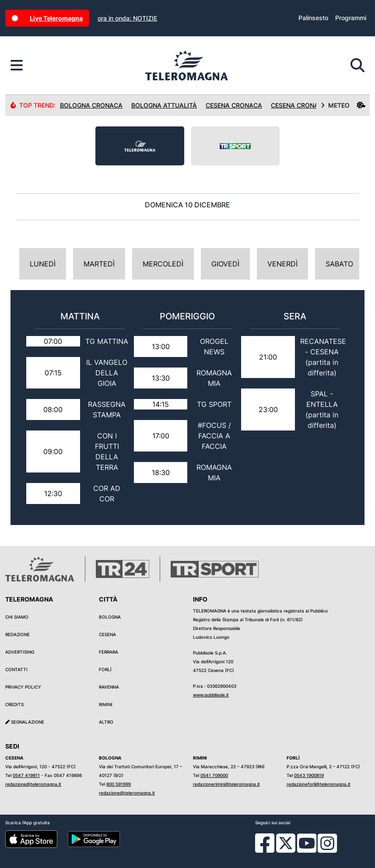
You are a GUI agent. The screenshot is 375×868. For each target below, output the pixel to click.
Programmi (351, 18)
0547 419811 (26, 775)
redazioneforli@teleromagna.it (319, 784)
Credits (14, 704)
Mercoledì (163, 264)
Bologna (110, 617)
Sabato (339, 264)
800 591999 (119, 784)
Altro (106, 722)
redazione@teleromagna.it (33, 784)
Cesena (107, 634)
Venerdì (282, 264)
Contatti (16, 669)
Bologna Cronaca (91, 105)
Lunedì (43, 264)
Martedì (99, 264)
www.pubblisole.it (211, 695)
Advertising (20, 652)
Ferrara (109, 652)
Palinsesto (313, 18)
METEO (343, 105)
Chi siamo (17, 617)
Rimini (106, 704)
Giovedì (225, 264)
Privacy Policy (23, 687)
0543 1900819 (309, 775)
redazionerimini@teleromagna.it (226, 784)
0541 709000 (214, 775)
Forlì (105, 669)
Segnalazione (25, 722)
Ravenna (109, 687)
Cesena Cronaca (234, 105)
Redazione (18, 634)
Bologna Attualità (164, 105)
